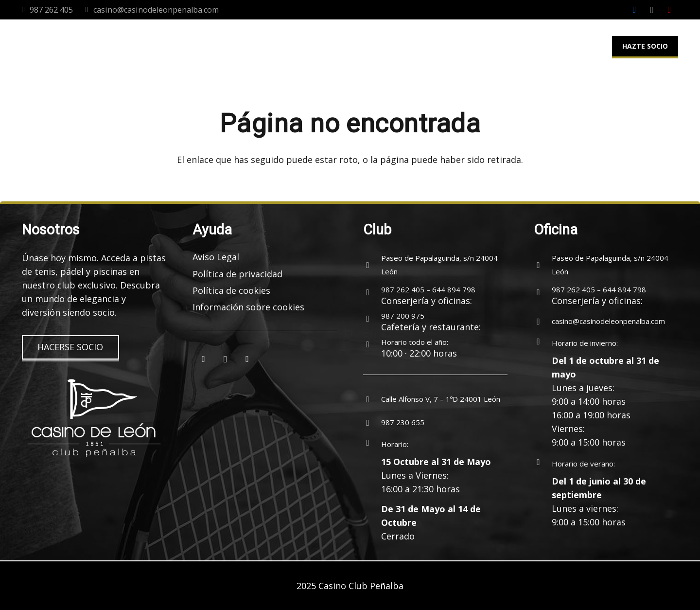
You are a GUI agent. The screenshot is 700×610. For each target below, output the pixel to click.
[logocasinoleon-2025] (62, 46)
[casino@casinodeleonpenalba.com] (543, 321)
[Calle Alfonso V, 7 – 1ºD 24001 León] (372, 399)
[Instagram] (652, 10)
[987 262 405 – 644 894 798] (372, 292)
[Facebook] (634, 10)
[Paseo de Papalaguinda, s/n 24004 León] (372, 265)
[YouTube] (669, 10)
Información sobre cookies (248, 307)
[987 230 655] (372, 422)
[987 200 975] (372, 319)
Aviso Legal (216, 257)
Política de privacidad (237, 274)
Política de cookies (231, 290)
